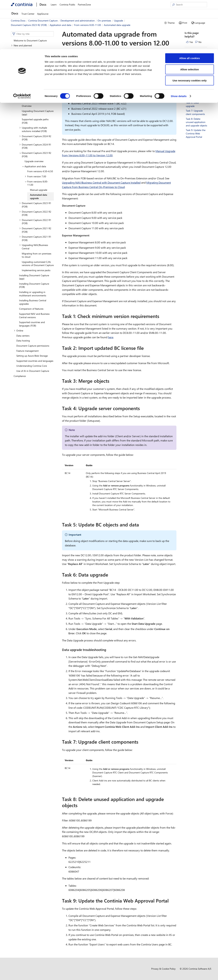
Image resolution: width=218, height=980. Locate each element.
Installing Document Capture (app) (34, 277)
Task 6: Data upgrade (192, 104)
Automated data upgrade (38, 196)
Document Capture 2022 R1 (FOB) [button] (35, 222)
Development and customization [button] (32, 81)
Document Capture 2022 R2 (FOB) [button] (35, 213)
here (111, 337)
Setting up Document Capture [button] (28, 55)
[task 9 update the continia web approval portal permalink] (171, 901)
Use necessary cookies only (190, 31)
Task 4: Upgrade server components (196, 88)
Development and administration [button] (29, 66)
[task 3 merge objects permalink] (111, 381)
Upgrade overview (34, 161)
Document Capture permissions (33, 346)
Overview (21, 71)
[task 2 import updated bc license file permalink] (146, 348)
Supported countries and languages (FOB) (32, 324)
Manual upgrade (39, 190)
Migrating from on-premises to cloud (37, 255)
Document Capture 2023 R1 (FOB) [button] (35, 205)
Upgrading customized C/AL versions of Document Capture (38, 264)
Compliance (20, 376)
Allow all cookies (190, 9)
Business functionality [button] (24, 61)
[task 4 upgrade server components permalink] (142, 408)
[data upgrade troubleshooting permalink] (108, 650)
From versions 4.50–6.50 (40, 171)
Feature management (28, 351)
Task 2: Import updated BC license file (196, 71)
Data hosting (23, 341)
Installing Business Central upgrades (33, 302)
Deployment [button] (24, 96)
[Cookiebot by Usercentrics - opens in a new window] (22, 47)
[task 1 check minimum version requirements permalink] (161, 316)
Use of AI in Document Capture (33, 371)
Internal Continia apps (28, 76)
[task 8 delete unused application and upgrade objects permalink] (80, 805)
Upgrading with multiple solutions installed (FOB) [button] (33, 129)
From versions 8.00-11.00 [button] (36, 183)
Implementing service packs (36, 270)
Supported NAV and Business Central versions (34, 316)
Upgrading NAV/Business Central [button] (34, 247)
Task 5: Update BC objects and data (195, 96)
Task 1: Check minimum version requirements (195, 59)
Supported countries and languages (35, 361)
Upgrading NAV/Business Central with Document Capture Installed (101, 182)
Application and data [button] (34, 166)
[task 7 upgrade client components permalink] (140, 742)
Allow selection (189, 20)
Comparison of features (31, 309)
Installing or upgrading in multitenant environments (33, 294)
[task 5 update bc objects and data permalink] (141, 525)
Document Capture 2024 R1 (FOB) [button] (35, 146)
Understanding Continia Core (32, 366)
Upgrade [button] (22, 101)
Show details (179, 47)
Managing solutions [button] (28, 91)
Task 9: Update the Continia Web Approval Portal (196, 133)
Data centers (23, 336)
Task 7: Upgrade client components (195, 112)
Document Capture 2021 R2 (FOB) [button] (35, 230)
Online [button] (18, 330)
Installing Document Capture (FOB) (34, 285)
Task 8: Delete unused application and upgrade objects (196, 122)
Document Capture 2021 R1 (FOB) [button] (35, 238)
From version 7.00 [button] (35, 176)
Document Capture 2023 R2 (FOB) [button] (35, 155)
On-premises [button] (22, 86)
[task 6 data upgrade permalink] (110, 575)
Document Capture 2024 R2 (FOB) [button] (35, 138)
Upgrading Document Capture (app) (38, 113)
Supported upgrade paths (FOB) (35, 121)
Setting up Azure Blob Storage (32, 356)
